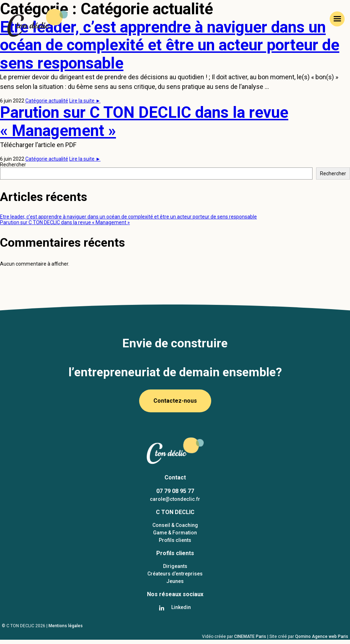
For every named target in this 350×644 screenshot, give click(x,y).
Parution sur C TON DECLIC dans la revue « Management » (144, 122)
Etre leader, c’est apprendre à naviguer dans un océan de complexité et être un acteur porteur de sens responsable (128, 217)
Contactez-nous (175, 401)
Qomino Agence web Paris (322, 637)
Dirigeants (175, 566)
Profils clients (175, 540)
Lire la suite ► (85, 101)
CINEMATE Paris (251, 637)
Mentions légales (66, 626)
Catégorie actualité (47, 101)
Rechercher (13, 165)
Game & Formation (175, 533)
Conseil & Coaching (175, 525)
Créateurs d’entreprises (175, 574)
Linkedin (181, 607)
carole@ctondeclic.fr (175, 499)
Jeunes (175, 581)
